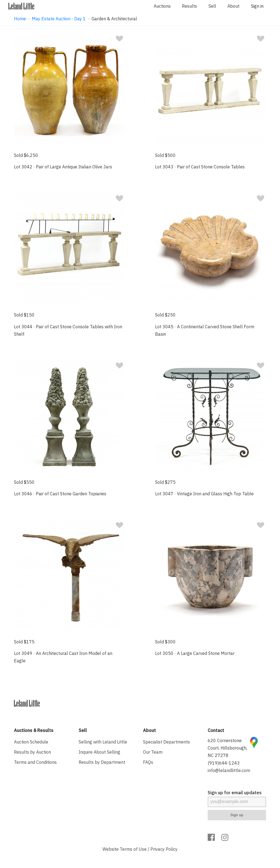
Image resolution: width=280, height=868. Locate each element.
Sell (212, 6)
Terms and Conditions (35, 762)
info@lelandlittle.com (229, 770)
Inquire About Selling (99, 752)
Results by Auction (32, 752)
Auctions (162, 6)
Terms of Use (133, 849)
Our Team (153, 752)
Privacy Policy (164, 849)
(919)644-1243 (224, 763)
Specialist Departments (166, 742)
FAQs (148, 762)
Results (189, 6)
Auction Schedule (31, 742)
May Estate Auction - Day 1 (59, 19)
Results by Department (102, 762)
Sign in (257, 6)
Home (20, 19)
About (233, 6)
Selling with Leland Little (103, 742)
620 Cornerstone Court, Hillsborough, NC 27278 (227, 748)
